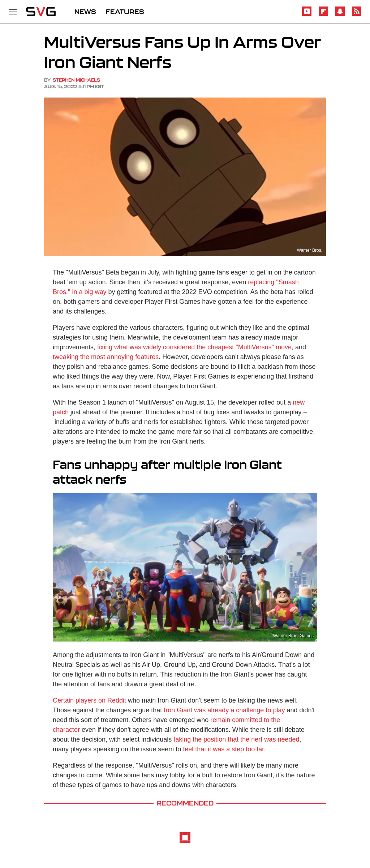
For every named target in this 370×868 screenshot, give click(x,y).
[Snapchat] (340, 15)
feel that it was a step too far (223, 749)
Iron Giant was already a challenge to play (224, 710)
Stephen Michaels (76, 80)
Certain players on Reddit (89, 700)
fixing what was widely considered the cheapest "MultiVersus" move (194, 347)
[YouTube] (307, 15)
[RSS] (357, 15)
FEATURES (125, 12)
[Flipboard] (323, 15)
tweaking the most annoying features (106, 357)
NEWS (85, 12)
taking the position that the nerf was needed (236, 739)
